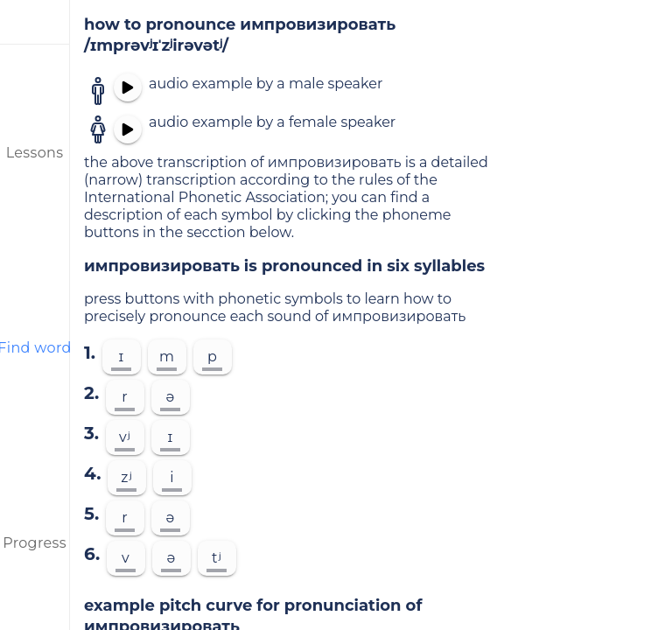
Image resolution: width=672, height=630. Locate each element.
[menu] (35, 22)
